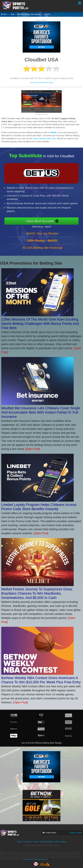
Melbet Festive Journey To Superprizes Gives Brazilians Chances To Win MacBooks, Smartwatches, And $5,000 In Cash (37, 593)
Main (13, 14)
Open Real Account (42, 221)
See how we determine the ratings (41, 83)
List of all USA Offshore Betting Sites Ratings (41, 743)
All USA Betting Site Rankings (42, 250)
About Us (20, 842)
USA (5, 14)
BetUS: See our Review (42, 235)
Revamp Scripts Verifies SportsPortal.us (35, 859)
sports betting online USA (44, 139)
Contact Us (28, 842)
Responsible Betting (46, 842)
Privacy (36, 842)
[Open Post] (33, 449)
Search (57, 842)
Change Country (75, 833)
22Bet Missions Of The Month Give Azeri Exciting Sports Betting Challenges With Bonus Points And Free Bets (40, 324)
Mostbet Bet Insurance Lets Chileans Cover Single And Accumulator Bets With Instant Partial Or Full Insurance (41, 412)
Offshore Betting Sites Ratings (29, 14)
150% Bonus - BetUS (44, 226)
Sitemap (63, 842)
